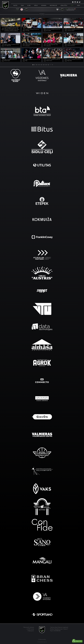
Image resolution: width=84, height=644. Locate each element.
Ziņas (22, 6)
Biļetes (15, 6)
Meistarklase (53, 6)
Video (78, 6)
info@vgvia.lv (31, 631)
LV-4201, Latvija (30, 629)
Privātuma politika (42, 640)
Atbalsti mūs (79, 641)
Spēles (36, 6)
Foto (72, 6)
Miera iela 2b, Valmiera (29, 627)
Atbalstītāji (64, 6)
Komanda (44, 6)
